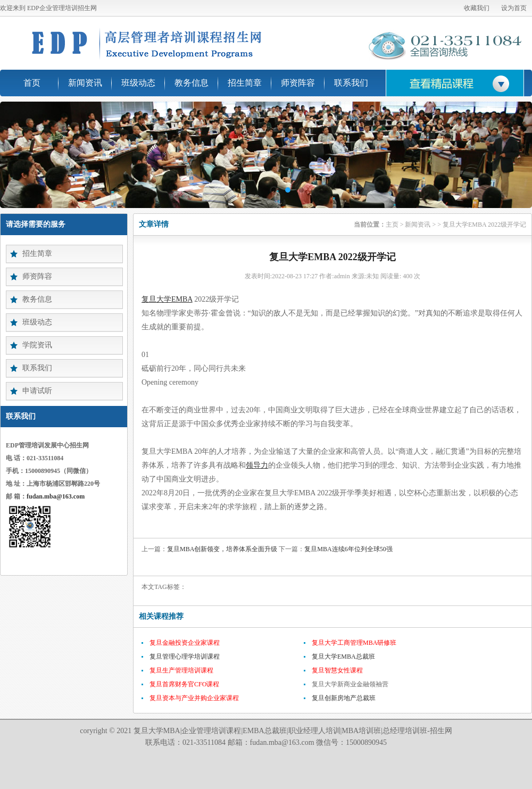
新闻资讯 (85, 83)
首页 (32, 83)
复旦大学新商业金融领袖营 (350, 684)
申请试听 (37, 391)
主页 (392, 225)
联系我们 (351, 83)
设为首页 (514, 8)
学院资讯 (37, 345)
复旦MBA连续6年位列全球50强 (348, 549)
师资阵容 (298, 83)
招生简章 (245, 83)
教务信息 (192, 83)
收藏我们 (477, 8)
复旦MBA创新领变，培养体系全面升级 (222, 549)
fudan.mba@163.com (56, 496)
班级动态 (138, 83)
